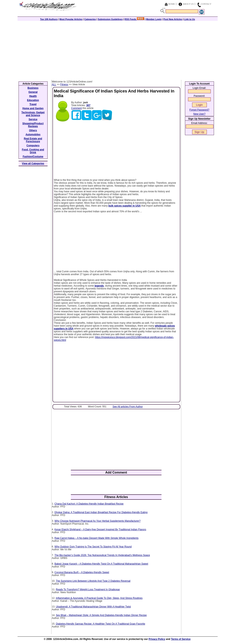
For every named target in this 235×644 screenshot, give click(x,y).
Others (33, 130)
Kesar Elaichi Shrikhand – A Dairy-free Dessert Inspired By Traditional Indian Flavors (100, 529)
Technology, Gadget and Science (33, 114)
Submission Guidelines (110, 19)
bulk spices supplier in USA (125, 206)
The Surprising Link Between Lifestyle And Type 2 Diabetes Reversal (93, 581)
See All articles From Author (128, 407)
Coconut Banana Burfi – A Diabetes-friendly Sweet (82, 572)
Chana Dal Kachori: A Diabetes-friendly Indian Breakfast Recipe (89, 504)
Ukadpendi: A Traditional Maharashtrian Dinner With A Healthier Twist (93, 607)
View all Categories (33, 164)
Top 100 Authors (49, 19)
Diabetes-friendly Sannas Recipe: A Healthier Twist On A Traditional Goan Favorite (101, 624)
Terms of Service (181, 639)
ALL (54, 85)
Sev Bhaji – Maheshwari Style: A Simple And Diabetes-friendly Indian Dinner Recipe (101, 615)
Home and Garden (33, 108)
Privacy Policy (157, 639)
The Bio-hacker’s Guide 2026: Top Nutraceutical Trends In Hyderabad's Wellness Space (102, 555)
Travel (33, 104)
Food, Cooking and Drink (33, 151)
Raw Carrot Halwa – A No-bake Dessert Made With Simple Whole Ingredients (97, 538)
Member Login (154, 19)
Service (33, 119)
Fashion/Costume (33, 157)
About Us (188, 4)
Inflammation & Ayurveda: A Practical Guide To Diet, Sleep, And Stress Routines (99, 598)
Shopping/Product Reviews (33, 125)
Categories (90, 19)
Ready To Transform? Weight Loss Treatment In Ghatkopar (88, 589)
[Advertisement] (118, 49)
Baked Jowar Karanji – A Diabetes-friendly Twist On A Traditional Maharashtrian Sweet (101, 564)
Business (33, 88)
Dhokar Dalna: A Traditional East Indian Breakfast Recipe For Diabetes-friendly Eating (101, 512)
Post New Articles (173, 19)
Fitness (64, 85)
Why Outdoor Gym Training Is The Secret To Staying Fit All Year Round (93, 547)
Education (33, 100)
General (33, 92)
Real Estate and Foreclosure (33, 140)
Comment (77, 108)
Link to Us (190, 19)
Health (33, 96)
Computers (33, 146)
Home (172, 4)
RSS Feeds (134, 19)
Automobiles (33, 135)
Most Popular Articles (71, 19)
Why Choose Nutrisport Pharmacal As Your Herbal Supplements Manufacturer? (98, 521)
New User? (199, 114)
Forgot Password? (199, 110)
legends (99, 286)
